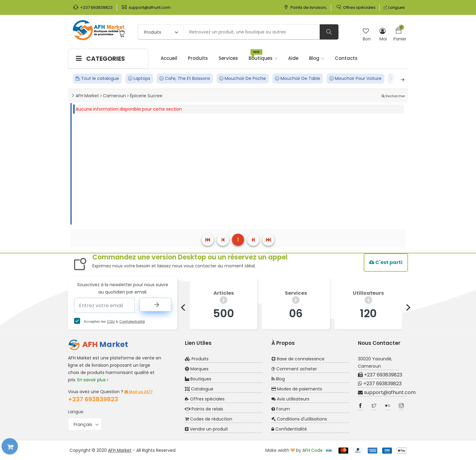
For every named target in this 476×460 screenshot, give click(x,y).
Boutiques (263, 55)
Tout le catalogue (97, 78)
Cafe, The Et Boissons (185, 78)
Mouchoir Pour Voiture (355, 78)
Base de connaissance (298, 359)
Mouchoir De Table (298, 78)
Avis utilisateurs (290, 399)
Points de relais (204, 409)
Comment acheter (294, 369)
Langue (76, 412)
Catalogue (199, 389)
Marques (197, 369)
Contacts (346, 58)
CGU (111, 321)
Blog (317, 58)
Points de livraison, (305, 7)
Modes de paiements (297, 389)
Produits (198, 58)
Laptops (139, 78)
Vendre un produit (206, 429)
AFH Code (313, 450)
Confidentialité (132, 321)
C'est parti (386, 262)
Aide (293, 58)
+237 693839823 (93, 7)
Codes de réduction (209, 419)
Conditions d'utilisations (299, 419)
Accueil (169, 58)
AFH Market (120, 450)
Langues (394, 7)
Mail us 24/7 (139, 392)
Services (228, 58)
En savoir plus (93, 380)
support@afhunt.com (146, 7)
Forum (281, 409)
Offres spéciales (356, 7)
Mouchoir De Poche (243, 78)
